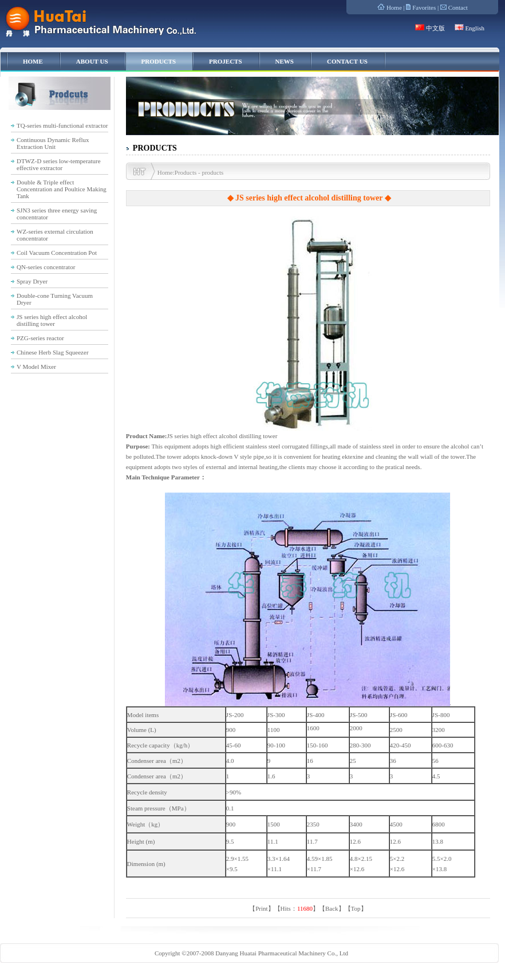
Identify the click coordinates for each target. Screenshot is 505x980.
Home (394, 7)
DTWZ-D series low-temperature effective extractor (59, 164)
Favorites (424, 7)
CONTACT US (347, 61)
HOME (33, 61)
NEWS (285, 61)
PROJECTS (225, 61)
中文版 (435, 28)
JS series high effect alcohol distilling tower (52, 320)
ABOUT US (92, 61)
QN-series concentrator (46, 267)
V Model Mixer (36, 367)
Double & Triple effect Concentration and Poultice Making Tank (62, 189)
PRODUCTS (159, 61)
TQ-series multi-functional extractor (62, 125)
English (475, 28)
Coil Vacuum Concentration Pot (57, 253)
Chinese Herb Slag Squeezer (53, 352)
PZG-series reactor (40, 338)
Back (332, 908)
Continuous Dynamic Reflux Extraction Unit (53, 143)
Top (356, 908)
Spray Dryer (32, 281)
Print (261, 908)
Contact (458, 7)
